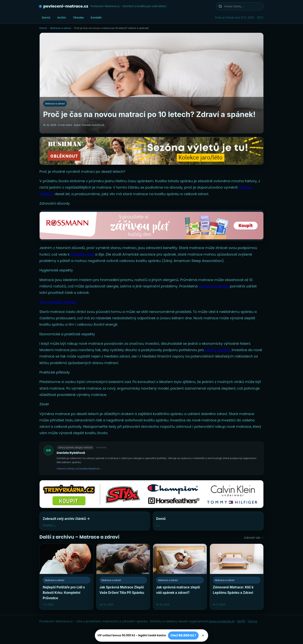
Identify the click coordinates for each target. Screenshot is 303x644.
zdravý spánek (217, 350)
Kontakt (96, 18)
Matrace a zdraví (61, 28)
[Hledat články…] (242, 6)
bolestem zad (82, 254)
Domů (46, 18)
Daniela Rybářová (71, 453)
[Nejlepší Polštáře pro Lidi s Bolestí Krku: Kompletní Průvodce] (66, 577)
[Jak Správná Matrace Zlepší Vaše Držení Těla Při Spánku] (123, 577)
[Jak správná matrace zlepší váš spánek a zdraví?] (180, 577)
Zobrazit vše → (254, 538)
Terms (252, 621)
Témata (78, 18)
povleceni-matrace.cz (66, 6)
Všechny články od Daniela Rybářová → (80, 469)
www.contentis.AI (222, 621)
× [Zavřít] (203, 636)
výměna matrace (214, 286)
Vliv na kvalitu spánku (58, 302)
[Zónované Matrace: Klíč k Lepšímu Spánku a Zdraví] (237, 577)
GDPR (241, 621)
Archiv (62, 18)
